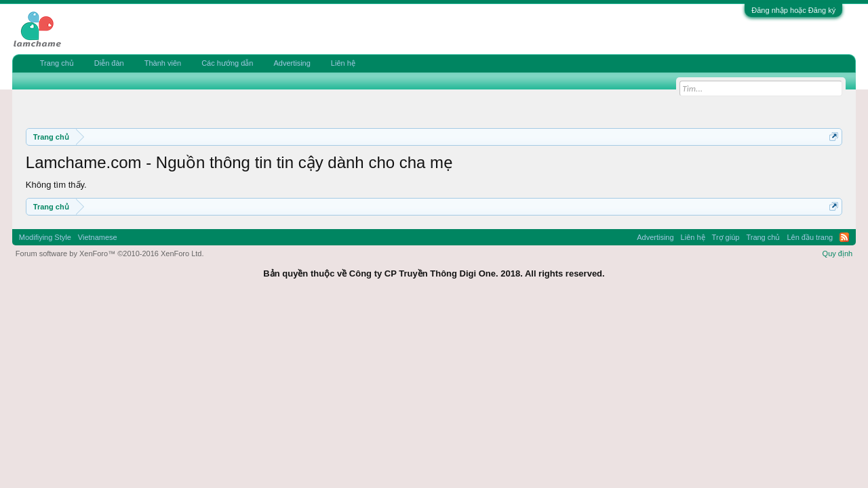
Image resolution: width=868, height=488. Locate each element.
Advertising (292, 63)
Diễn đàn (109, 63)
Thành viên (163, 63)
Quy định (838, 253)
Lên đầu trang (810, 237)
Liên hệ (343, 63)
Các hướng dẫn (227, 63)
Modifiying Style (45, 237)
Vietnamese (98, 237)
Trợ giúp (726, 237)
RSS (844, 237)
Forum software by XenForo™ (110, 253)
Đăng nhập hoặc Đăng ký (793, 10)
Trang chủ (57, 63)
